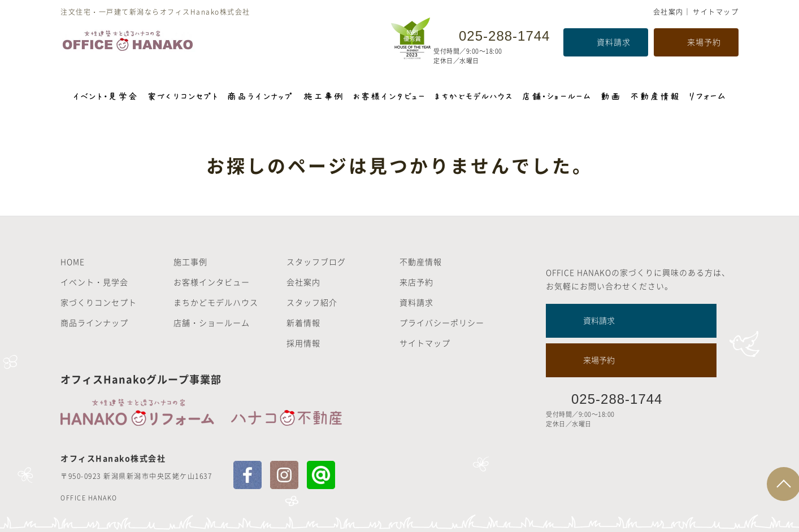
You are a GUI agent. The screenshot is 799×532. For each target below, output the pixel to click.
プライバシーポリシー (442, 322)
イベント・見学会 (94, 282)
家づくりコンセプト (99, 302)
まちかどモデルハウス (216, 302)
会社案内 (668, 12)
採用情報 (303, 343)
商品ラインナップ (94, 322)
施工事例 (190, 261)
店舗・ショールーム (212, 322)
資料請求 (614, 42)
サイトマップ (716, 12)
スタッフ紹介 (312, 302)
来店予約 (416, 282)
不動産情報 (421, 261)
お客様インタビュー (212, 282)
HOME (73, 261)
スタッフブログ (316, 261)
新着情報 (303, 322)
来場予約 (704, 42)
